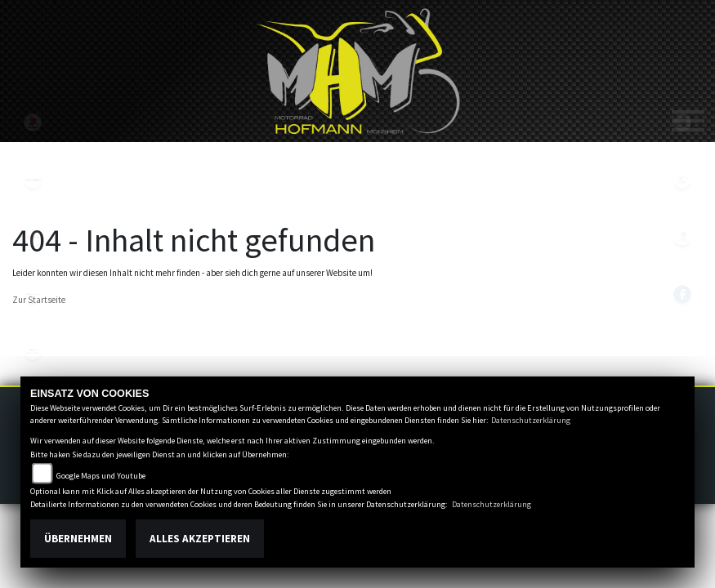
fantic (33, 294)
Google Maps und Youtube (101, 476)
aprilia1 (33, 237)
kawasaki (33, 180)
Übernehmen (78, 539)
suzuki (33, 122)
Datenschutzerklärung (531, 420)
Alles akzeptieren (200, 539)
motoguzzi (33, 351)
